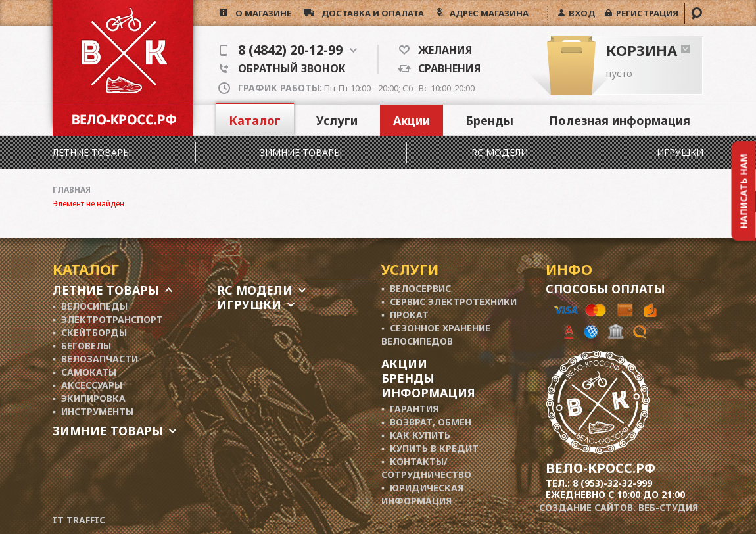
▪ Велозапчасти (95, 359)
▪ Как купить (416, 435)
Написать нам (744, 191)
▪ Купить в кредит (430, 448)
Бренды (489, 120)
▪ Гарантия (410, 409)
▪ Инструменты (93, 411)
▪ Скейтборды (90, 332)
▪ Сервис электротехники (449, 302)
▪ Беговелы (82, 346)
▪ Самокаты (84, 372)
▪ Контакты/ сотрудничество (426, 468)
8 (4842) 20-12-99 (289, 50)
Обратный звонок (283, 68)
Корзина (642, 50)
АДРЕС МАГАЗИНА (488, 13)
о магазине (259, 13)
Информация (428, 393)
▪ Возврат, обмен (426, 422)
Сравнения (446, 68)
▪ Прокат (405, 315)
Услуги (337, 120)
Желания (441, 50)
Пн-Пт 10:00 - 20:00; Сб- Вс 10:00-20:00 (356, 88)
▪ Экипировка (89, 398)
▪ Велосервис (416, 288)
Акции (412, 120)
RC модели (500, 152)
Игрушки (680, 152)
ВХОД (580, 13)
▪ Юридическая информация (422, 494)
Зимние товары (301, 152)
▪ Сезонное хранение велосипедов (436, 334)
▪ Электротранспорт (108, 319)
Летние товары (92, 152)
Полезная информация (620, 120)
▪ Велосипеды (90, 306)
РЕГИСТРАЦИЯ (645, 13)
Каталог (255, 120)
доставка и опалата (369, 13)
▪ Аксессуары (87, 385)
